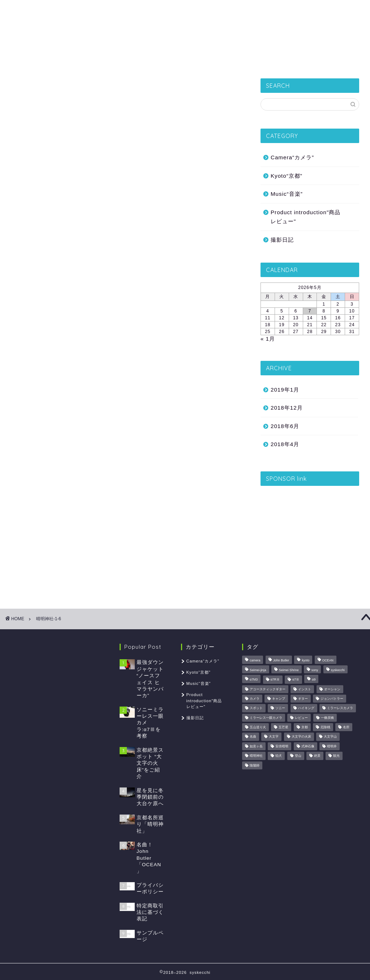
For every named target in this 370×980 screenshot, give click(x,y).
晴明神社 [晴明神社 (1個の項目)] (256, 756)
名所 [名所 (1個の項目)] (346, 727)
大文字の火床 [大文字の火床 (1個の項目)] (301, 737)
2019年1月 (285, 390)
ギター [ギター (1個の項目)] (303, 699)
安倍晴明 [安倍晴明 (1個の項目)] (282, 746)
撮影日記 (86, 60)
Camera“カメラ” (292, 157)
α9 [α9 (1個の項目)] (314, 680)
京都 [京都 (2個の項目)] (305, 727)
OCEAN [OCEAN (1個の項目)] (328, 661)
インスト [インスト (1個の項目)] (305, 689)
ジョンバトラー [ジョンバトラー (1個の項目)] (332, 699)
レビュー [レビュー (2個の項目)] (301, 718)
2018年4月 (285, 444)
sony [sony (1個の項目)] (315, 670)
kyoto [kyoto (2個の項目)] (306, 661)
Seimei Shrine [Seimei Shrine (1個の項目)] (289, 670)
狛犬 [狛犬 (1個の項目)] (279, 756)
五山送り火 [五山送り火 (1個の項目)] (258, 727)
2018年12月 (287, 408)
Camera (251, 60)
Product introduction (193, 60)
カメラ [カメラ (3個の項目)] (255, 699)
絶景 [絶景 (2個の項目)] (317, 756)
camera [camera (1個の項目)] (255, 661)
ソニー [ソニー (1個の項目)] (280, 708)
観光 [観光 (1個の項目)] (336, 756)
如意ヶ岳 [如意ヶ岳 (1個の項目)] (256, 746)
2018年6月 (285, 426)
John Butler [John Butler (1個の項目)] (281, 661)
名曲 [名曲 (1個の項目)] (253, 737)
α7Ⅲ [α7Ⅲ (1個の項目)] (296, 680)
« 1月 (268, 339)
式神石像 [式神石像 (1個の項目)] (308, 746)
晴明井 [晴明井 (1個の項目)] (332, 746)
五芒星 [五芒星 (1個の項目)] (283, 727)
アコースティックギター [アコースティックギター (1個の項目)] (268, 689)
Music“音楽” (287, 194)
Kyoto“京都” (131, 60)
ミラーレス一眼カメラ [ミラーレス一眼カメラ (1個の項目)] (266, 718)
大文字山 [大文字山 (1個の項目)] (330, 737)
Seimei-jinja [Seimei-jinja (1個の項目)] (258, 670)
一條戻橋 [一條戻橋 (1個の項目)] (327, 718)
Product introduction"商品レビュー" (306, 217)
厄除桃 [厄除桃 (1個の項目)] (325, 727)
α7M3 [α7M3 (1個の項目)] (254, 680)
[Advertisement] (310, 536)
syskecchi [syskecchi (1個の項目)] (338, 670)
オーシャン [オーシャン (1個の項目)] (332, 689)
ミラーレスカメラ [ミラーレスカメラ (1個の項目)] (340, 708)
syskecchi (185, 25)
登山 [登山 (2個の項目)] (298, 756)
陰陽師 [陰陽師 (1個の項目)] (255, 765)
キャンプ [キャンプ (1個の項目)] (279, 699)
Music (287, 60)
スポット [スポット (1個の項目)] (256, 708)
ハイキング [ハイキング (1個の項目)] (306, 708)
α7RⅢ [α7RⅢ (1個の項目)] (275, 680)
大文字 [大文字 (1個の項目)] (274, 737)
